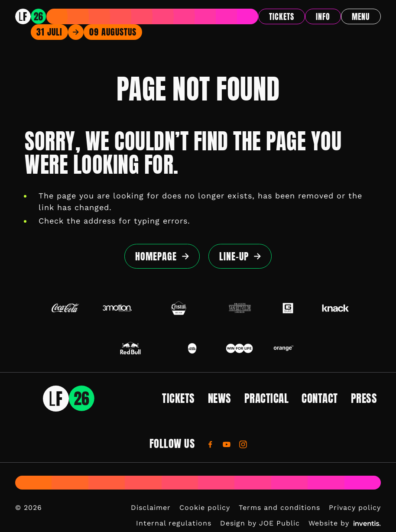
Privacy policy (355, 508)
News (220, 398)
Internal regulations (174, 523)
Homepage (156, 256)
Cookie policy (205, 508)
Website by (345, 523)
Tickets (282, 17)
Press (364, 398)
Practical (267, 398)
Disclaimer (151, 508)
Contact (320, 398)
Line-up (234, 256)
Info (323, 17)
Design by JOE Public (260, 523)
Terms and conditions (279, 508)
